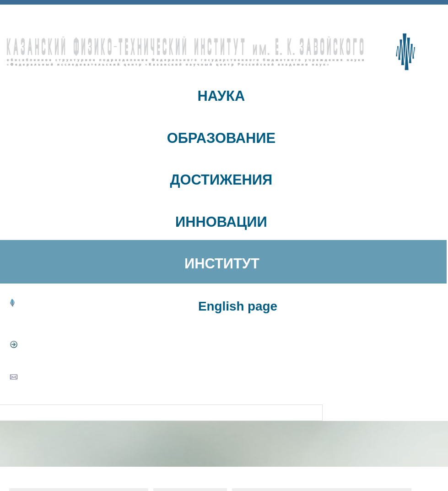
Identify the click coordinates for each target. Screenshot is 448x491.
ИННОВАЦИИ (221, 222)
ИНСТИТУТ (222, 264)
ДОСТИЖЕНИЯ (221, 180)
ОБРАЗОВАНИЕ (221, 138)
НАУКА (221, 96)
